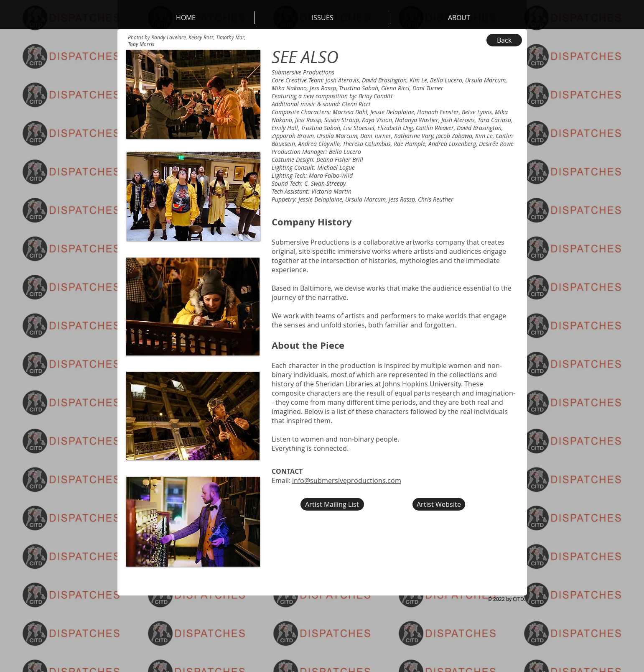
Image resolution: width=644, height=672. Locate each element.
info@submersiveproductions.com (347, 480)
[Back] (504, 40)
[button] (459, 18)
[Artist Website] (439, 504)
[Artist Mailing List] (332, 504)
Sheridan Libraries (344, 384)
